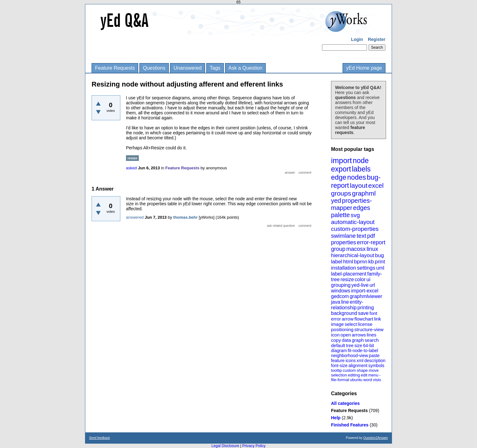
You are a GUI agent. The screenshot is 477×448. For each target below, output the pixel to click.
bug (379, 255)
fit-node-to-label (363, 351)
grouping (341, 285)
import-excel (365, 291)
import (341, 160)
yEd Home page (364, 68)
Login (357, 39)
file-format (340, 380)
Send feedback (100, 438)
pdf (371, 236)
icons (351, 361)
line (345, 302)
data (346, 340)
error (336, 319)
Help (336, 418)
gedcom (340, 296)
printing (366, 308)
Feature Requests (115, 68)
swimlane (343, 236)
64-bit (368, 346)
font (373, 313)
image (337, 324)
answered (135, 217)
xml (360, 361)
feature (338, 361)
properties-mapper (351, 204)
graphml (364, 193)
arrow (348, 319)
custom (349, 370)
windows (341, 291)
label (337, 262)
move (374, 370)
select (351, 324)
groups (341, 193)
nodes (357, 177)
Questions (154, 68)
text (362, 236)
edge (339, 177)
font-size (339, 366)
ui (368, 279)
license (365, 324)
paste (374, 356)
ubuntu (356, 380)
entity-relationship (347, 305)
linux (372, 249)
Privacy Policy (254, 446)
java (336, 302)
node (361, 161)
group (338, 249)
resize (347, 279)
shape (362, 370)
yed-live (360, 285)
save (363, 313)
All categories (345, 403)
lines (372, 335)
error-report (371, 242)
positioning (342, 329)
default (338, 345)
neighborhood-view (349, 356)
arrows (359, 335)
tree (350, 346)
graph (358, 340)
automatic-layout (353, 222)
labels (361, 169)
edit (364, 375)
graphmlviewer (366, 296)
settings (366, 268)
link (378, 319)
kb (371, 262)
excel (376, 185)
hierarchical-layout (353, 255)
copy (336, 340)
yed (336, 201)
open (346, 335)
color (360, 279)
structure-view (369, 329)
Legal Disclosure (225, 446)
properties (344, 242)
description (375, 361)
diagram (339, 351)
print (380, 262)
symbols (376, 366)
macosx (356, 249)
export (341, 169)
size (358, 346)
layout (359, 185)
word (368, 380)
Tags (215, 68)
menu (373, 375)
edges (362, 208)
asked (131, 168)
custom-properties (355, 229)
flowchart (364, 319)
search (372, 340)
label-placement (349, 274)
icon (335, 335)
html (348, 262)
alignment (358, 366)
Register (377, 39)
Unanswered (188, 68)
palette (340, 215)
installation (344, 268)
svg (355, 215)
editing (354, 375)
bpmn (361, 262)
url (372, 285)
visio (377, 380)
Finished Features (350, 425)
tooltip (336, 370)
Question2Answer (376, 438)
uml (380, 268)
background (344, 313)
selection (339, 375)
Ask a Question (246, 68)
